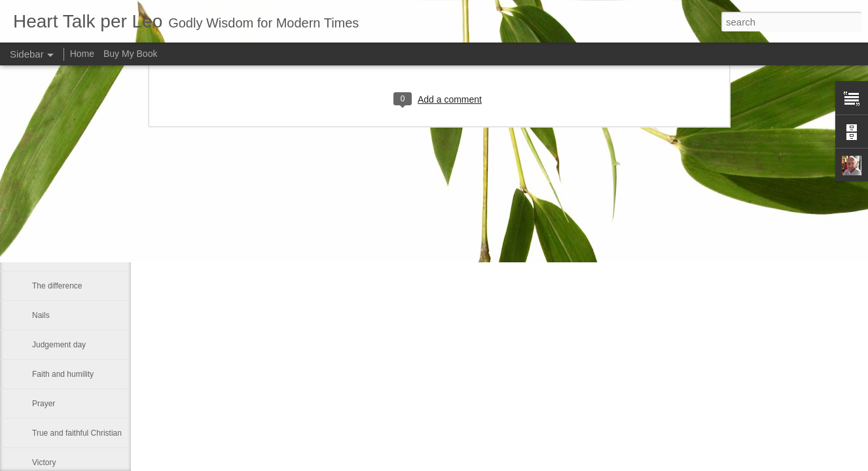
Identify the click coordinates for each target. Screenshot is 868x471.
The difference (57, 286)
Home (82, 54)
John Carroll (53, 198)
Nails (41, 315)
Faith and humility (63, 374)
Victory (44, 462)
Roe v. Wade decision (70, 256)
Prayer (44, 404)
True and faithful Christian (77, 433)
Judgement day (59, 345)
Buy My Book (130, 54)
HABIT (44, 227)
